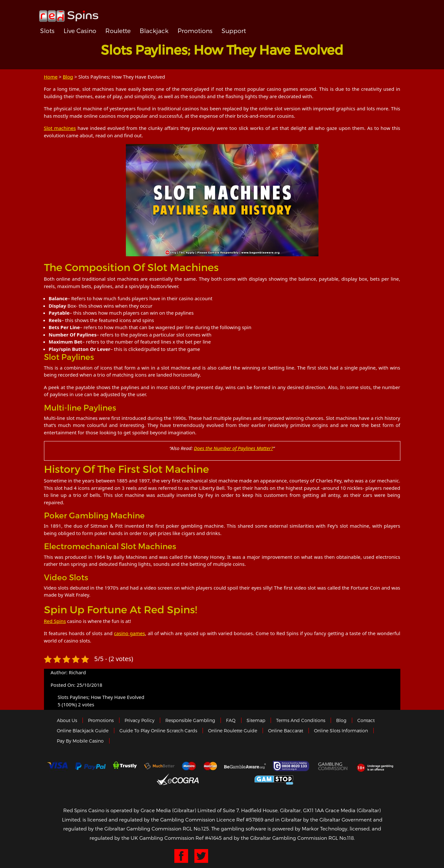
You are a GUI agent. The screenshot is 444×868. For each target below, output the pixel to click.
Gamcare (292, 766)
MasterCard (210, 766)
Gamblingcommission (333, 766)
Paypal (90, 766)
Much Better (159, 766)
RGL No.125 (196, 829)
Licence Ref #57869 (240, 820)
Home (51, 77)
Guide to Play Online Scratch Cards (158, 731)
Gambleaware (245, 766)
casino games (130, 633)
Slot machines (60, 128)
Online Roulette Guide (233, 731)
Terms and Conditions (301, 720)
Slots (47, 31)
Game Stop (274, 779)
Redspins (69, 13)
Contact (366, 720)
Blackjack (154, 31)
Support (234, 31)
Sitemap (256, 720)
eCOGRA (178, 779)
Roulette (118, 31)
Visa (57, 766)
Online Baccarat (286, 731)
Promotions (195, 31)
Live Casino (80, 31)
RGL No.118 (341, 838)
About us (67, 720)
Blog (68, 77)
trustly (125, 766)
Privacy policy (139, 720)
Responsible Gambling (190, 720)
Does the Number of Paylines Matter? (233, 448)
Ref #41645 (209, 838)
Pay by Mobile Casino (80, 741)
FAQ (231, 720)
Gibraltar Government (227, 779)
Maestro (189, 766)
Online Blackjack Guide (83, 731)
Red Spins (55, 621)
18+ (377, 766)
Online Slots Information (341, 731)
